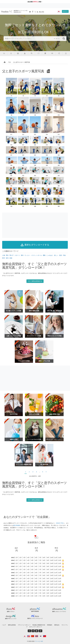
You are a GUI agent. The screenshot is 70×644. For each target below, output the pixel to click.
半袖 (64, 255)
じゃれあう (50, 255)
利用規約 (50, 625)
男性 (7, 255)
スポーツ (17, 255)
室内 (7, 258)
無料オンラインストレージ (35, 618)
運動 (44, 255)
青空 (4, 258)
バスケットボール (36, 255)
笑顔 (61, 255)
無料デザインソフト (11, 619)
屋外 (22, 255)
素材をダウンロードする (35, 245)
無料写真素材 (35, 611)
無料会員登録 (12, 625)
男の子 (12, 255)
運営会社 (57, 625)
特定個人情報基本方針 (39, 625)
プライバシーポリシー (24, 625)
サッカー (27, 255)
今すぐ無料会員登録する (35, 281)
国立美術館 (17, 525)
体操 (11, 258)
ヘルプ (4, 625)
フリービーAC (39, 641)
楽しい (56, 255)
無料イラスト (11, 611)
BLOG (42, 12)
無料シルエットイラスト (59, 611)
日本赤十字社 (60, 523)
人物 (4, 255)
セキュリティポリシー (36, 627)
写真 (9, 62)
